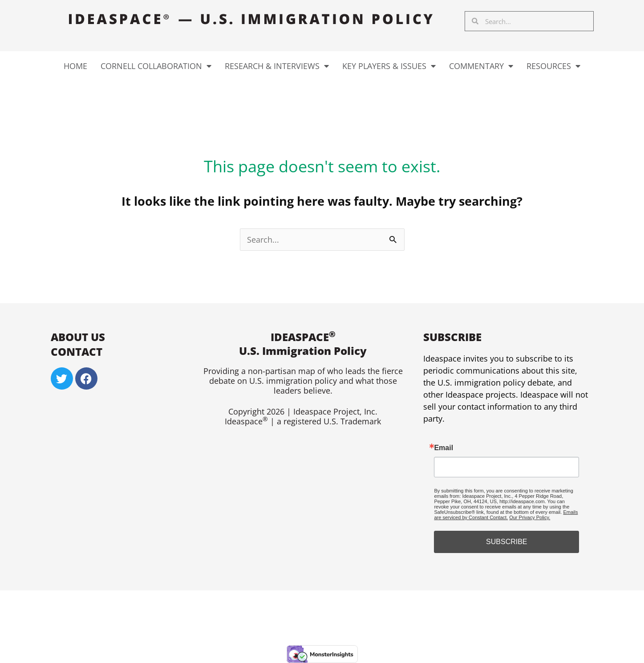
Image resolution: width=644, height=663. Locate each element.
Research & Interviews (277, 66)
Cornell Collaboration (156, 66)
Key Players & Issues (389, 66)
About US (78, 337)
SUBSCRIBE (506, 542)
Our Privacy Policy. (530, 517)
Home (75, 66)
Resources (553, 66)
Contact (77, 352)
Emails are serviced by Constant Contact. (506, 515)
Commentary (481, 66)
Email (444, 448)
